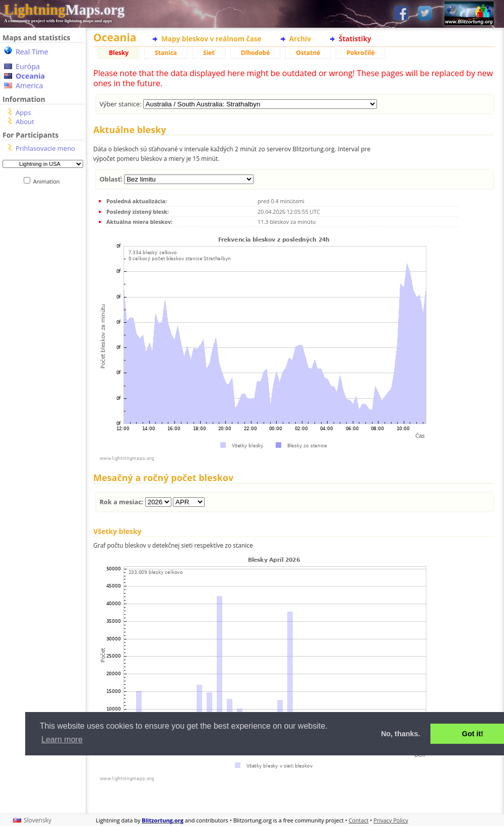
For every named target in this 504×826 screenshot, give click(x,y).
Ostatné (308, 53)
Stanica (166, 53)
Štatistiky (355, 39)
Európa (28, 66)
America (29, 85)
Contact (359, 820)
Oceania (30, 76)
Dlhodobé (256, 53)
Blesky (119, 53)
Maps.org (64, 10)
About (25, 122)
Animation (49, 181)
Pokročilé (360, 53)
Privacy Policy (391, 820)
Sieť (209, 53)
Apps (23, 112)
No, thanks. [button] (401, 734)
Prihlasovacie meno (45, 148)
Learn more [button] (62, 740)
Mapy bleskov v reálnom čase (211, 39)
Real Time (32, 52)
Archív (300, 39)
